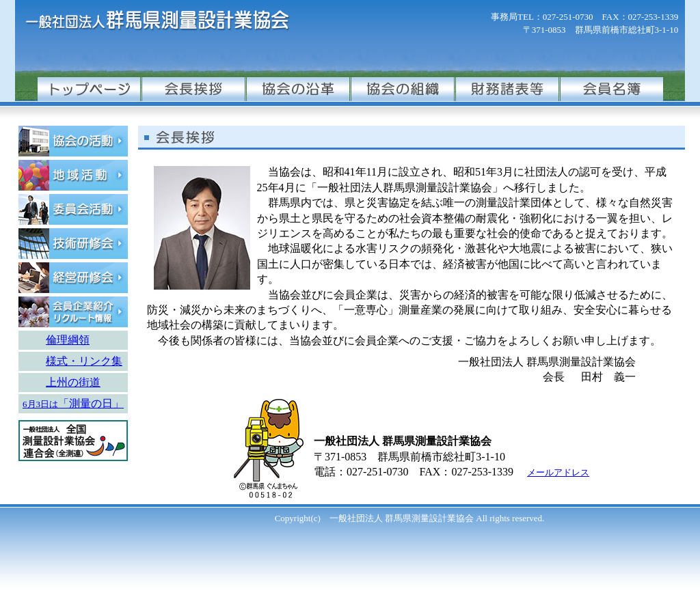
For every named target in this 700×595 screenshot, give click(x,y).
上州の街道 (73, 382)
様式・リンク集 (84, 361)
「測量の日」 (91, 403)
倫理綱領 (68, 340)
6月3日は (40, 404)
